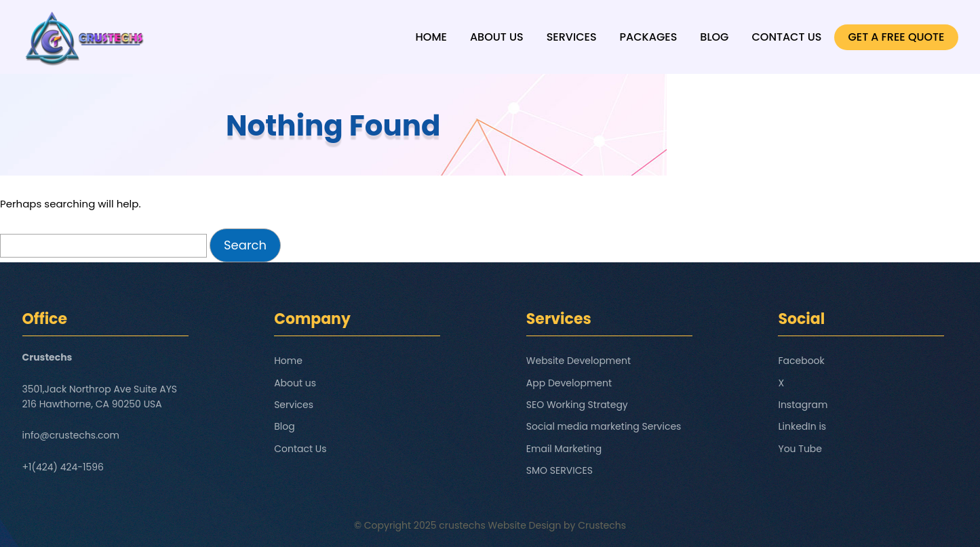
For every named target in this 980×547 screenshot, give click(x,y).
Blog (714, 37)
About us (497, 37)
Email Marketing (564, 449)
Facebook (801, 361)
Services (572, 37)
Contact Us (786, 37)
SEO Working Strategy (577, 405)
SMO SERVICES (560, 470)
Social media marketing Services (604, 426)
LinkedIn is (802, 426)
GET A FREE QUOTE (896, 37)
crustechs (462, 525)
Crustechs (602, 525)
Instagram (803, 405)
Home (431, 37)
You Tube (800, 449)
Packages (649, 37)
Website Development (579, 361)
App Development (569, 383)
